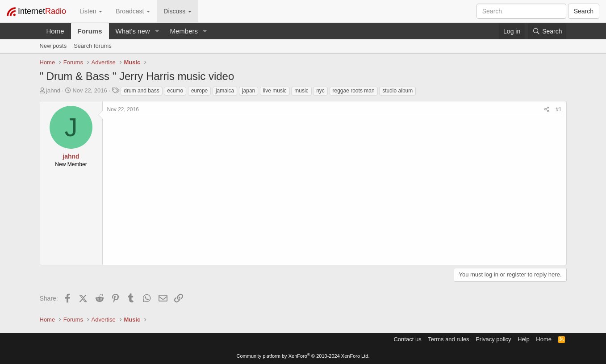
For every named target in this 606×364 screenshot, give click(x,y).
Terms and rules (448, 339)
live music (275, 91)
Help (524, 339)
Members (184, 31)
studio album (397, 91)
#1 (558, 109)
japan (249, 91)
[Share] (547, 110)
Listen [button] (91, 11)
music (301, 91)
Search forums (93, 46)
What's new (133, 31)
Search (584, 11)
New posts (53, 46)
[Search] (547, 31)
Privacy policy (493, 339)
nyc (320, 91)
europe (199, 91)
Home (55, 31)
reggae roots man (354, 91)
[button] (157, 31)
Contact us (407, 339)
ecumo (175, 91)
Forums (90, 31)
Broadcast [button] (133, 11)
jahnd (53, 90)
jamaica (225, 91)
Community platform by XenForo (303, 356)
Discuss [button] (178, 11)
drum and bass (141, 91)
